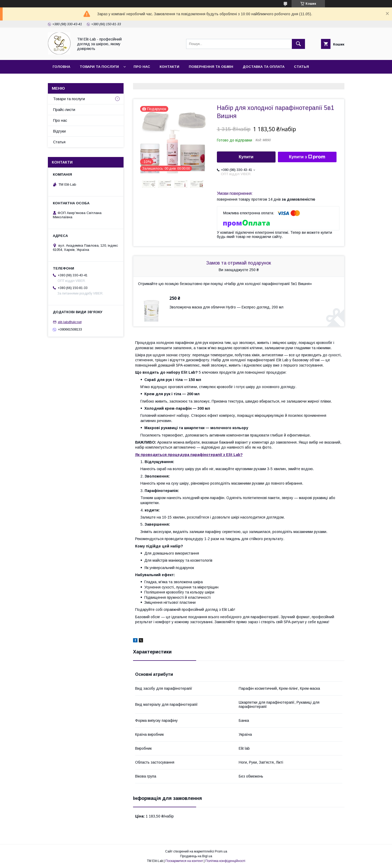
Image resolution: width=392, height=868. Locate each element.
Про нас (142, 67)
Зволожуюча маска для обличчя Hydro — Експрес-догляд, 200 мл (226, 307)
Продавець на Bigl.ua (196, 856)
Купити (246, 157)
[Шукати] (298, 44)
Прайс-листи (64, 110)
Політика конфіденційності (225, 861)
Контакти (169, 67)
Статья (301, 67)
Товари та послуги (99, 67)
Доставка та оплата (264, 67)
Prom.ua (221, 851)
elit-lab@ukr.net (70, 322)
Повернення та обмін (211, 67)
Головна (61, 67)
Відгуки (59, 131)
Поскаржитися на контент (184, 861)
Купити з (307, 157)
